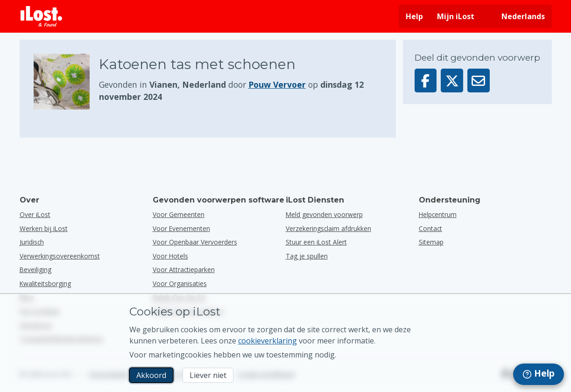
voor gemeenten (179, 214)
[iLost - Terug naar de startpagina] (42, 16)
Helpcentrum (438, 214)
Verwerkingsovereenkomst (60, 256)
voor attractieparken (184, 269)
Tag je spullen (307, 256)
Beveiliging (35, 269)
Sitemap (431, 242)
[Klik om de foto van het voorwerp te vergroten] (66, 82)
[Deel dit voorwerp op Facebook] (426, 80)
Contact (430, 228)
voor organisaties (180, 283)
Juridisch (32, 242)
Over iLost (35, 214)
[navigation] (539, 374)
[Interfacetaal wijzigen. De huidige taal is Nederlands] (517, 16)
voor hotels (170, 256)
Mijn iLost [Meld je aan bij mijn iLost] (456, 16)
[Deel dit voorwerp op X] (452, 80)
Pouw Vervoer (277, 84)
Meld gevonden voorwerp (324, 214)
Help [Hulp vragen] (414, 16)
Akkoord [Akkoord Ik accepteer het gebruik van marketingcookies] (151, 375)
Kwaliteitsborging (45, 283)
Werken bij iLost (44, 228)
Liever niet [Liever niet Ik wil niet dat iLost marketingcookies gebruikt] (208, 375)
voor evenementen (181, 228)
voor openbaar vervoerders (195, 242)
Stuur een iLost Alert (316, 242)
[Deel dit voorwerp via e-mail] (479, 80)
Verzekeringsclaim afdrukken (328, 228)
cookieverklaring (268, 341)
